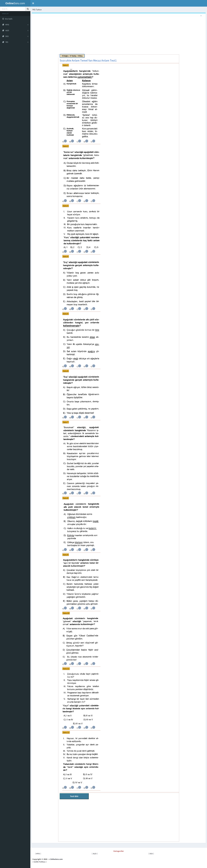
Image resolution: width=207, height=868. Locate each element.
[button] (33, 3)
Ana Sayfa (7, 19)
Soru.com (15, 3)
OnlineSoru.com (57, 859)
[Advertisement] (112, 36)
